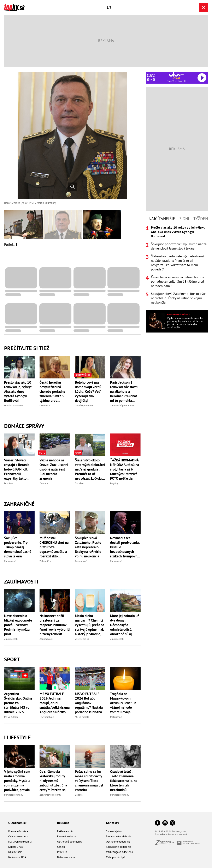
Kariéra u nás (15, 847)
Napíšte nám (15, 852)
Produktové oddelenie (119, 836)
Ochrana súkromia (18, 836)
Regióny (114, 483)
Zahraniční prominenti (122, 405)
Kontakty (113, 823)
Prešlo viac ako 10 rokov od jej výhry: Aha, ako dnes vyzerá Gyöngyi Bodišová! (18, 391)
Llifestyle (17, 737)
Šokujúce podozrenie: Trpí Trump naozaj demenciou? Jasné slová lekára (18, 547)
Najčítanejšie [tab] (162, 219)
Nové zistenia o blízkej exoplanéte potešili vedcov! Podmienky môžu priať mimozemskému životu (18, 625)
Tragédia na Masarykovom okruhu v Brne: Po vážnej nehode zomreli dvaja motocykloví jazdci (124, 703)
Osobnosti (45, 405)
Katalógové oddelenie (119, 847)
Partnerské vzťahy (14, 795)
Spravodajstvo (114, 831)
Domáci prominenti (14, 405)
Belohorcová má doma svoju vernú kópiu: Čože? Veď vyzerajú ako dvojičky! (88, 391)
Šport (12, 659)
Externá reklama (66, 836)
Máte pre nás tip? (116, 857)
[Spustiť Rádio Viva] (176, 74)
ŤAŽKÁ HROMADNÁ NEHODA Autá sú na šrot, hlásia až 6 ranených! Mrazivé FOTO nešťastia (125, 469)
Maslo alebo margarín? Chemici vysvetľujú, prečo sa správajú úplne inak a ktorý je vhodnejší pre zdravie (90, 625)
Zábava (79, 795)
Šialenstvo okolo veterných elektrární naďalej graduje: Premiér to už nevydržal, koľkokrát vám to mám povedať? (90, 469)
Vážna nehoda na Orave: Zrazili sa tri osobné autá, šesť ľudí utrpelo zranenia (54, 469)
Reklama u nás (65, 831)
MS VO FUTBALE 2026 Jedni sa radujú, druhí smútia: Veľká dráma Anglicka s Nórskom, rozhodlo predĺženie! (55, 703)
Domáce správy (24, 426)
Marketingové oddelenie (120, 852)
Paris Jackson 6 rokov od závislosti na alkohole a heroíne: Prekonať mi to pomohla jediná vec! (124, 391)
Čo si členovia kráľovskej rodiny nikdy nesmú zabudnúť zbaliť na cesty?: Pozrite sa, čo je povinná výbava (53, 781)
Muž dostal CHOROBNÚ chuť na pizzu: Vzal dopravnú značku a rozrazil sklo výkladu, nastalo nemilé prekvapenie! (54, 547)
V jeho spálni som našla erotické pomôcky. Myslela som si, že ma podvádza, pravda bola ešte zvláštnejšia (17, 781)
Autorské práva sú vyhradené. (171, 834)
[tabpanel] (177, 265)
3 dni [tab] (184, 219)
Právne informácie (18, 831)
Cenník (61, 847)
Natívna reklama (66, 857)
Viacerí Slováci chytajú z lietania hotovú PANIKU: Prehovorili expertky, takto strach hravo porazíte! (17, 469)
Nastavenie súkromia (20, 842)
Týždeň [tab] (201, 219)
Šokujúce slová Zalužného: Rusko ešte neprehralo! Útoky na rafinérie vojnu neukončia (88, 547)
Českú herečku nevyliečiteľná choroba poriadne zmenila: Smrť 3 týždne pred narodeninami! (52, 391)
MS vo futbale (11, 717)
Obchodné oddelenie (118, 842)
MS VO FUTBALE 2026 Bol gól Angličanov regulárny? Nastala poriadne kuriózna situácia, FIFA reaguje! (89, 703)
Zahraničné (19, 504)
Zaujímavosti (21, 582)
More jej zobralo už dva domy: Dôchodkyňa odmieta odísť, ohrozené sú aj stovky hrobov (125, 625)
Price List (62, 852)
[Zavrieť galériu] (204, 7)
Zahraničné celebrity (50, 795)
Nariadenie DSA (17, 857)
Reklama (63, 823)
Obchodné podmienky (70, 842)
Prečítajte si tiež (27, 348)
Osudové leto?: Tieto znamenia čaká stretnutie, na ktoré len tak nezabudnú (124, 781)
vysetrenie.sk (82, 639)
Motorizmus (116, 717)
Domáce (8, 483)
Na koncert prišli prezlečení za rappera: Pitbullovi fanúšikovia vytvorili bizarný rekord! (55, 625)
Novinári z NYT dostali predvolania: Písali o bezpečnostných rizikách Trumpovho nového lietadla (125, 547)
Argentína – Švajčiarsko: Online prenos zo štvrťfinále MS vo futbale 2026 (18, 703)
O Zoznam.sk (17, 823)
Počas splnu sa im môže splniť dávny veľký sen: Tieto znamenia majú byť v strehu (89, 781)
